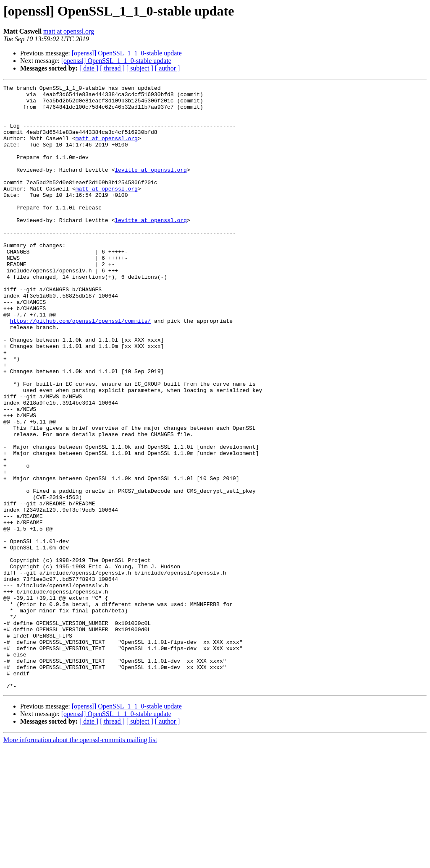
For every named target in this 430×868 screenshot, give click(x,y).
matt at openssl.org (69, 31)
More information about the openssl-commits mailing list (80, 861)
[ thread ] (112, 68)
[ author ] (168, 68)
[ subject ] (140, 68)
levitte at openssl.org (151, 187)
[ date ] (89, 68)
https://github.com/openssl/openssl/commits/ (80, 369)
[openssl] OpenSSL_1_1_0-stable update (127, 53)
